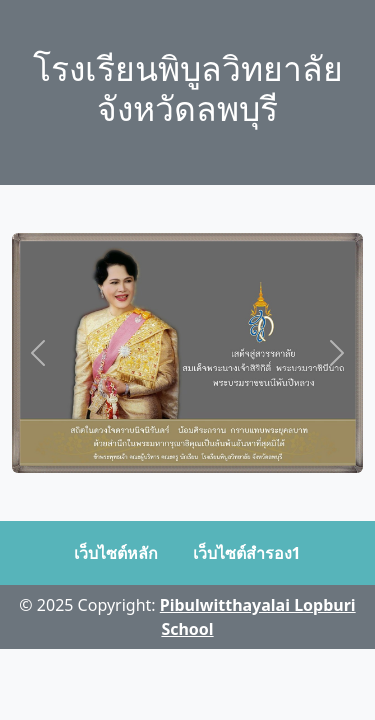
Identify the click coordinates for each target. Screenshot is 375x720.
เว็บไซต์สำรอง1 (247, 553)
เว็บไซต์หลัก (116, 553)
